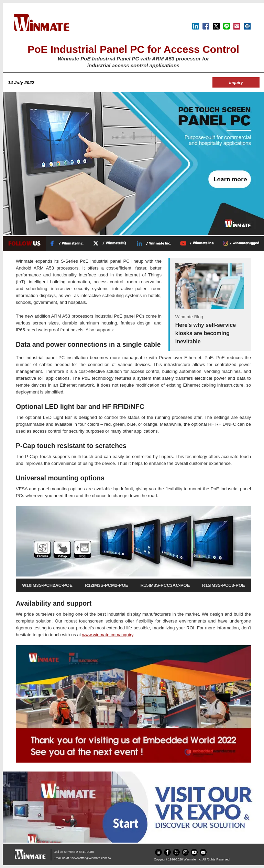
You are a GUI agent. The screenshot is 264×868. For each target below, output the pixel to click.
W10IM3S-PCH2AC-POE (47, 585)
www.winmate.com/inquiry (108, 635)
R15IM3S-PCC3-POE (224, 585)
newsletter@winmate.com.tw (91, 858)
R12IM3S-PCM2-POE (107, 585)
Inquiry (236, 83)
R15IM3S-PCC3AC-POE (165, 585)
